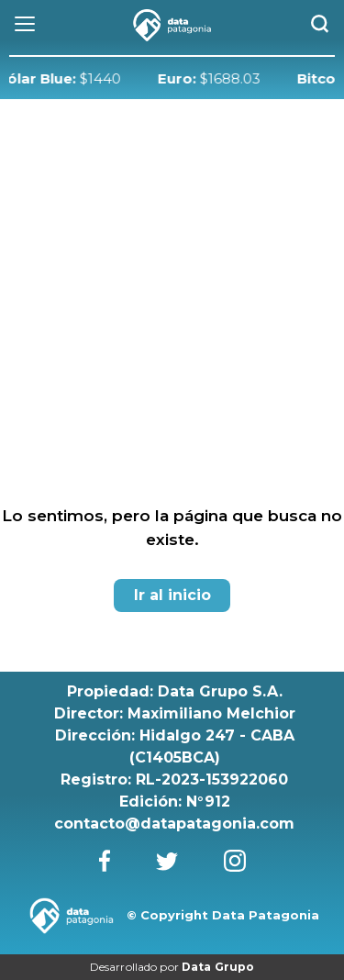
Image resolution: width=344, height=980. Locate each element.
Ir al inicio (172, 595)
